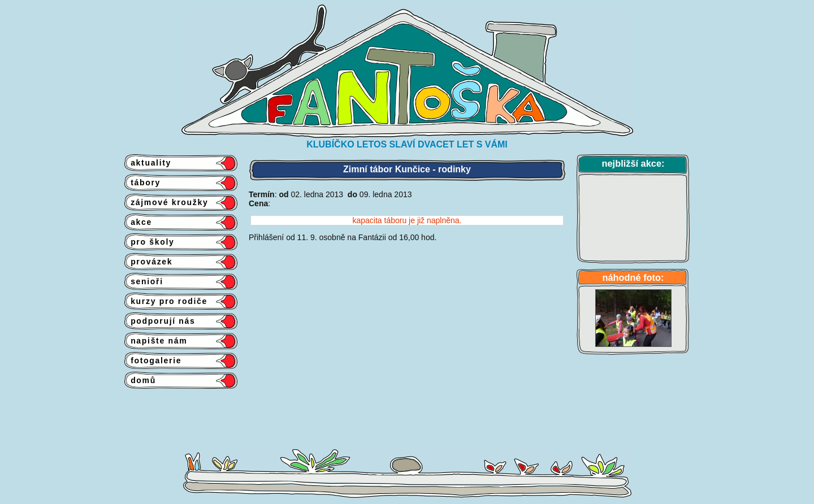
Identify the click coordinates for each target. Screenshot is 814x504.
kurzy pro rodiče (166, 301)
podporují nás (160, 321)
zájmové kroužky (166, 202)
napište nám (156, 341)
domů (140, 380)
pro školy (150, 242)
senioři (144, 281)
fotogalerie (153, 360)
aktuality (148, 163)
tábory (142, 183)
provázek (148, 262)
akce (138, 222)
